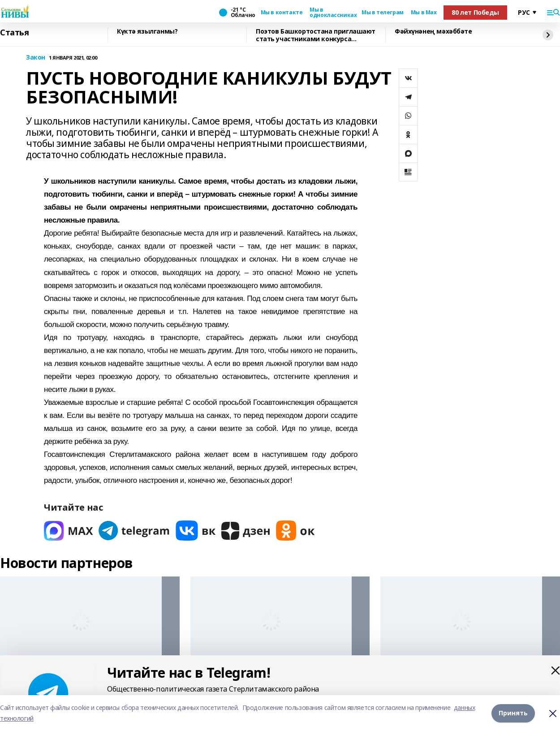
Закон (36, 58)
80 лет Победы (475, 12)
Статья (14, 33)
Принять (513, 713)
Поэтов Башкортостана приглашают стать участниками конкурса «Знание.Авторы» (316, 35)
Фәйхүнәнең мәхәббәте (433, 32)
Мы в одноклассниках (332, 13)
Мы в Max (424, 13)
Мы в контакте (282, 13)
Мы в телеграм (383, 13)
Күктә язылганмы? (147, 32)
